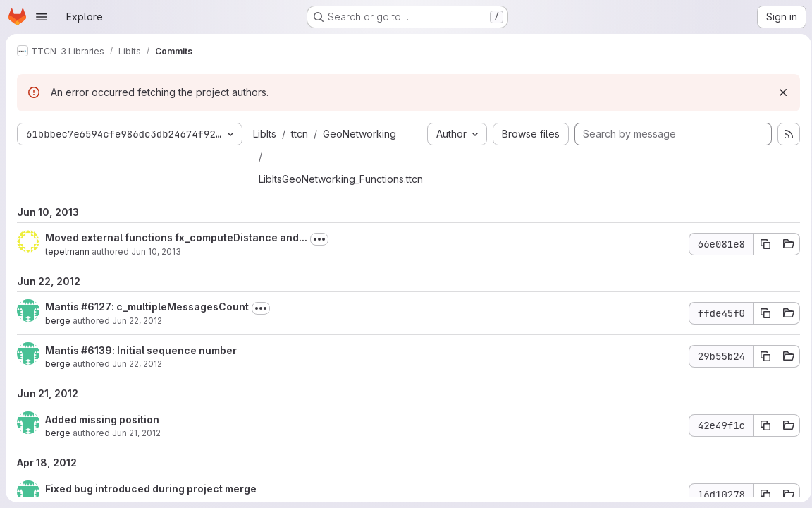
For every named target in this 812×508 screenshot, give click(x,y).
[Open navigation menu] (42, 17)
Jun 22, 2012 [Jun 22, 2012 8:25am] (137, 364)
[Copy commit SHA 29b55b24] (761, 356)
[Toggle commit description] (319, 239)
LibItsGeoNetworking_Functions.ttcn (341, 179)
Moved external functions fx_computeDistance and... (176, 237)
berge (58, 321)
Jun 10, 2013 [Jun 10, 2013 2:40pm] (156, 252)
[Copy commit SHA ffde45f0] (761, 313)
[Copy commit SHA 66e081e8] (761, 244)
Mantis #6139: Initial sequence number (141, 350)
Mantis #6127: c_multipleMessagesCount (147, 307)
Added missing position (102, 419)
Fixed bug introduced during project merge (151, 489)
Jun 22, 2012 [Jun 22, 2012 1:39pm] (137, 321)
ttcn (300, 134)
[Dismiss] (778, 92)
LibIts (265, 134)
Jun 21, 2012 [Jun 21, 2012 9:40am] (136, 433)
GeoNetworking (359, 134)
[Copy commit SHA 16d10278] (761, 495)
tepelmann (67, 252)
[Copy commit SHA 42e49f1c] (761, 425)
